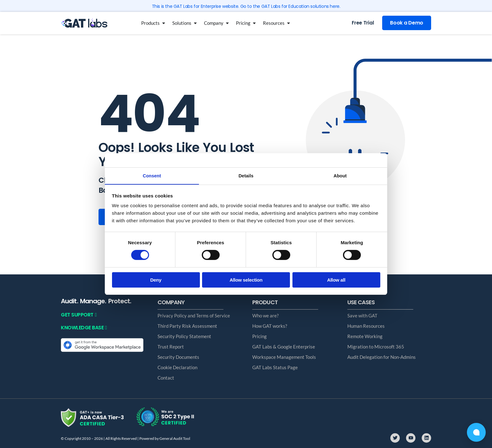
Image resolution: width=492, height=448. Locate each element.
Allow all (336, 280)
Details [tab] (246, 175)
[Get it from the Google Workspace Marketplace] (102, 344)
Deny (156, 280)
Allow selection (246, 280)
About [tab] (340, 175)
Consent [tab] (152, 175)
